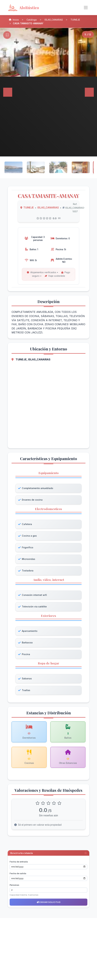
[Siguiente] (89, 92)
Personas (14, 887)
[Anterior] (8, 92)
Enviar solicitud (48, 904)
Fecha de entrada (19, 863)
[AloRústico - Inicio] (33, 8)
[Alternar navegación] (86, 8)
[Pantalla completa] (7, 35)
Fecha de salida (18, 875)
